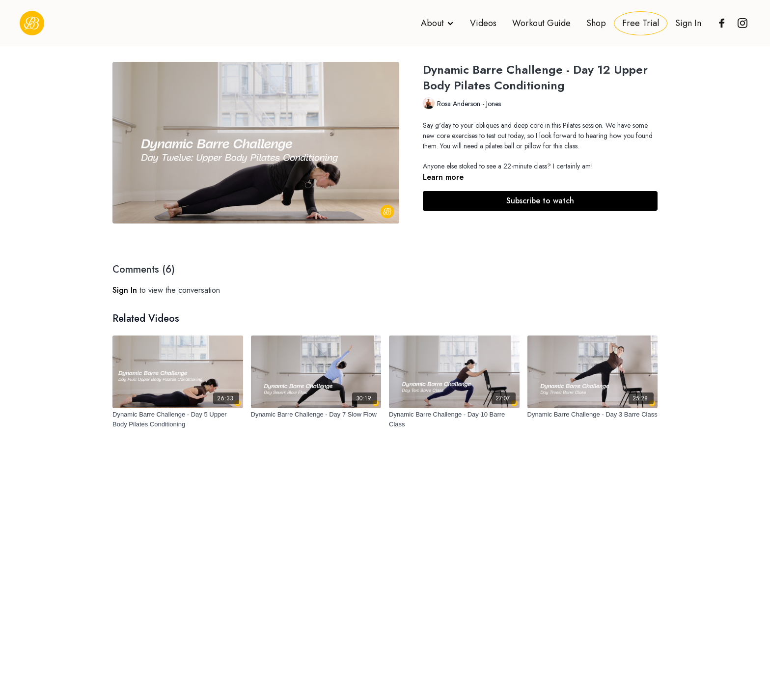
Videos (483, 23)
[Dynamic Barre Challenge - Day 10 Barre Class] (454, 419)
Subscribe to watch (540, 201)
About (438, 23)
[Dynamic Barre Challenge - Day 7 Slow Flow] (316, 415)
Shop (596, 23)
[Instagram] (740, 23)
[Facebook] (719, 23)
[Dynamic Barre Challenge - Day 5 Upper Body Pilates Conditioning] (178, 419)
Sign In (688, 23)
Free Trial (641, 23)
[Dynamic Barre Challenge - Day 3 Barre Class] (593, 415)
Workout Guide (541, 23)
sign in (125, 290)
